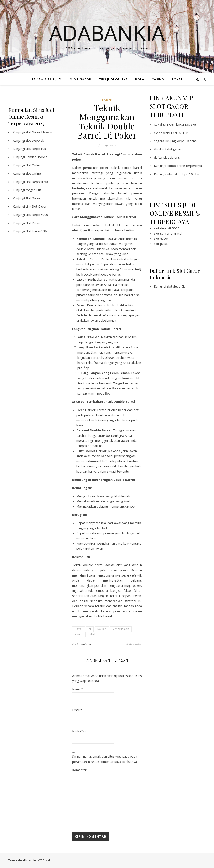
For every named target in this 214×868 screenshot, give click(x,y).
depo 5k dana (187, 141)
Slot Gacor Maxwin (39, 132)
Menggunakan (121, 629)
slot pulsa (161, 244)
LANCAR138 (180, 133)
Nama (78, 689)
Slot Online (33, 165)
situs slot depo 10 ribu (183, 174)
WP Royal (44, 860)
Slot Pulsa (33, 223)
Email (77, 710)
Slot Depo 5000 (37, 215)
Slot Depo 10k (36, 149)
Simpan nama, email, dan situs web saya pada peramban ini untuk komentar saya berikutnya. (105, 759)
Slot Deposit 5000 (39, 182)
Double (102, 629)
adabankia (87, 644)
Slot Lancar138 (36, 231)
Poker (78, 635)
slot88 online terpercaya (184, 166)
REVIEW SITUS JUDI (47, 79)
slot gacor (174, 149)
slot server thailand (168, 233)
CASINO (158, 79)
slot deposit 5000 (167, 228)
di (90, 629)
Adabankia (107, 33)
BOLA (140, 79)
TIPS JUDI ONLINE (113, 79)
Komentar (79, 770)
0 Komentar (134, 644)
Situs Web (79, 730)
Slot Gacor (33, 198)
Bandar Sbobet (36, 157)
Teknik (92, 635)
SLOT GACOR (81, 79)
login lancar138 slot (182, 124)
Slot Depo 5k (35, 140)
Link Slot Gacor (36, 206)
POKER (177, 79)
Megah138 (33, 190)
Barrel (79, 629)
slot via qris (172, 157)
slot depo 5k (176, 286)
